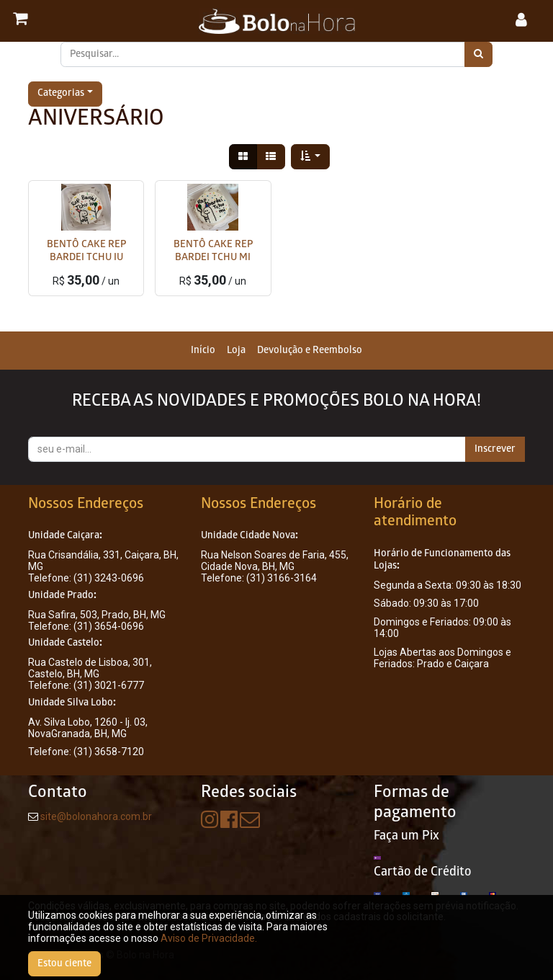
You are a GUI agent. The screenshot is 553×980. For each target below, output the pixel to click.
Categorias (61, 94)
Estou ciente (64, 964)
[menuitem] (203, 351)
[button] (311, 157)
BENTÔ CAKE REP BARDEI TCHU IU (86, 252)
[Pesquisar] (478, 54)
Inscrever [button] (495, 449)
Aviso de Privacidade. (209, 938)
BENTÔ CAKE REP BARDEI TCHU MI (213, 252)
